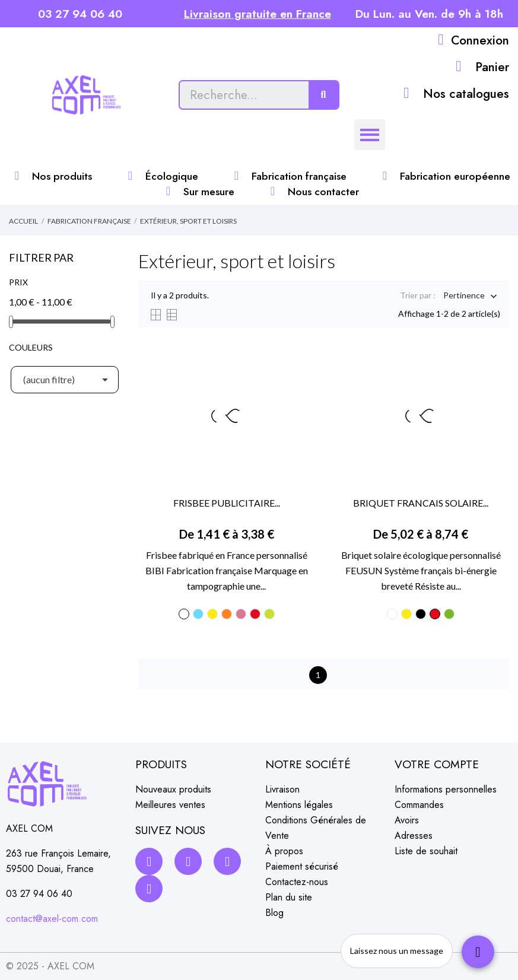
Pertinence (464, 296)
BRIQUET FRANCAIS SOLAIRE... (421, 503)
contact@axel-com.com (52, 919)
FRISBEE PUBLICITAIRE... (227, 503)
